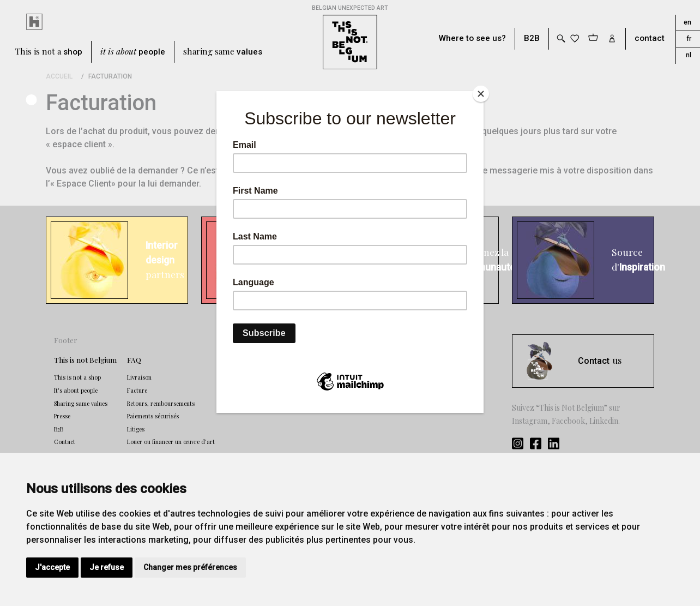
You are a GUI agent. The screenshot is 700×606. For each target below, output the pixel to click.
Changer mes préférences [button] (190, 567)
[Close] (481, 94)
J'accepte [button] (52, 567)
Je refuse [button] (107, 567)
